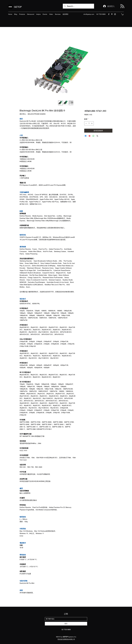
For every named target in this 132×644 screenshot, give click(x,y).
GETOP (18, 7)
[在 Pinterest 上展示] (90, 136)
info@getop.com (89, 14)
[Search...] (78, 6)
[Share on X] (97, 136)
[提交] (66, 624)
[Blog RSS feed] (122, 6)
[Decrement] (86, 123)
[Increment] (92, 123)
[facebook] (109, 14)
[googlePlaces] (112, 14)
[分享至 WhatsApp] (93, 136)
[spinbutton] (89, 123)
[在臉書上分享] (86, 136)
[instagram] (115, 14)
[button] (122, 14)
